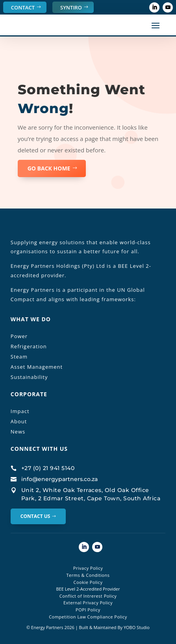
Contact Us (35, 516)
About (19, 421)
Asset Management (37, 367)
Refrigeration (29, 346)
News (18, 432)
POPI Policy (88, 610)
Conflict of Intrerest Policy (88, 596)
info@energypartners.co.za (59, 479)
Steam (19, 357)
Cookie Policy (88, 582)
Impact (20, 411)
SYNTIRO (71, 7)
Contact (23, 7)
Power (19, 336)
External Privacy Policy (88, 603)
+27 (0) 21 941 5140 (48, 468)
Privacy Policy (88, 568)
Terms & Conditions (88, 575)
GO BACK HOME (49, 168)
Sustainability (29, 377)
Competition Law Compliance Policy (88, 617)
